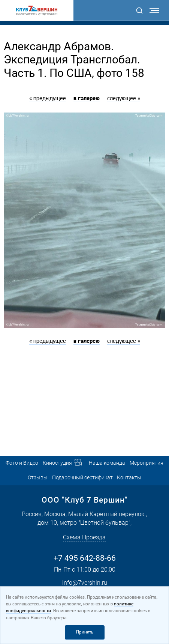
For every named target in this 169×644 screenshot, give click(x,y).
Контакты (129, 478)
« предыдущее (48, 99)
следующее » (124, 99)
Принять (85, 632)
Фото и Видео (22, 463)
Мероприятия (147, 463)
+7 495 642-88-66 (85, 558)
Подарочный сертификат (82, 478)
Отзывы (38, 478)
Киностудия (57, 463)
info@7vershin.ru (85, 583)
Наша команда (107, 463)
